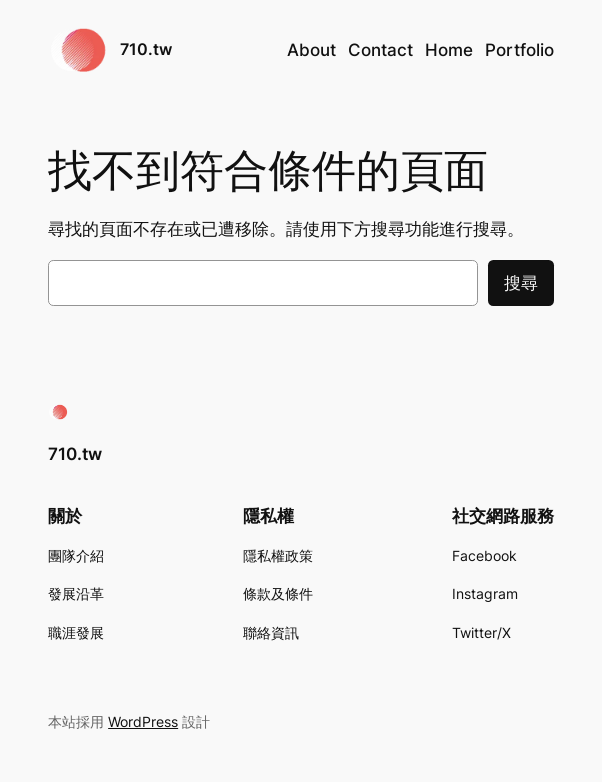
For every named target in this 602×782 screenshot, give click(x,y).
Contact (380, 50)
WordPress (143, 721)
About (311, 50)
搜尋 (521, 283)
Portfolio (519, 50)
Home (449, 50)
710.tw (146, 49)
